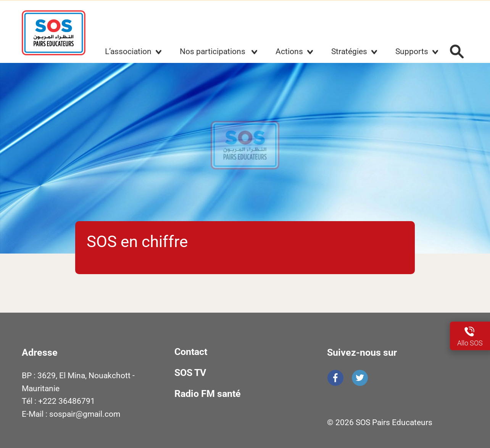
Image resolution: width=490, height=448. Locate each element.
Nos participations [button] (214, 51)
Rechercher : (457, 51)
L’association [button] (128, 51)
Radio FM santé (208, 394)
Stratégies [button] (349, 51)
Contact (191, 352)
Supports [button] (412, 51)
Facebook (335, 378)
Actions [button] (289, 51)
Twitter (360, 378)
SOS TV (190, 373)
